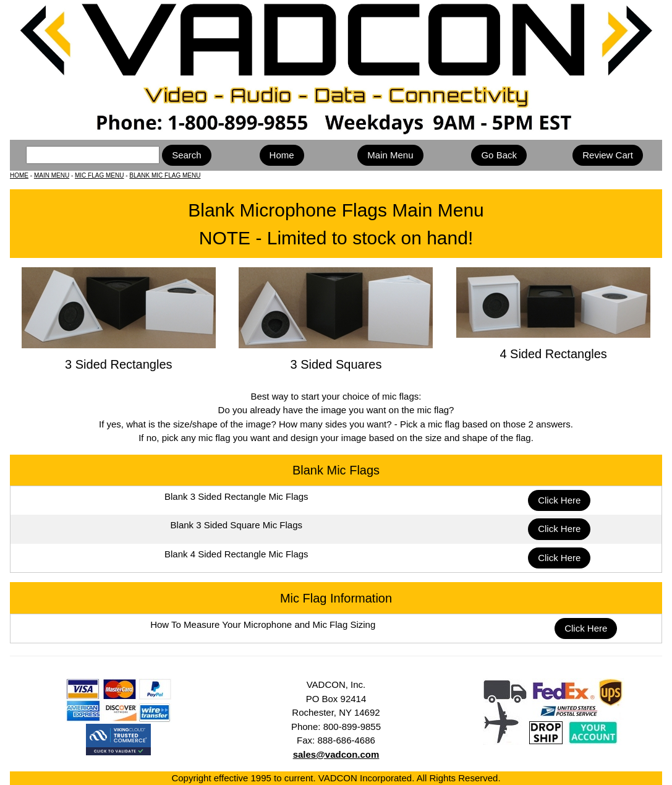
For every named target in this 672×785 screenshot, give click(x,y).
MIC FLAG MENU (99, 175)
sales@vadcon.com (336, 754)
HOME (19, 175)
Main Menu (390, 155)
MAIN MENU (52, 175)
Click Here (559, 500)
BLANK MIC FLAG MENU (165, 175)
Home (282, 155)
